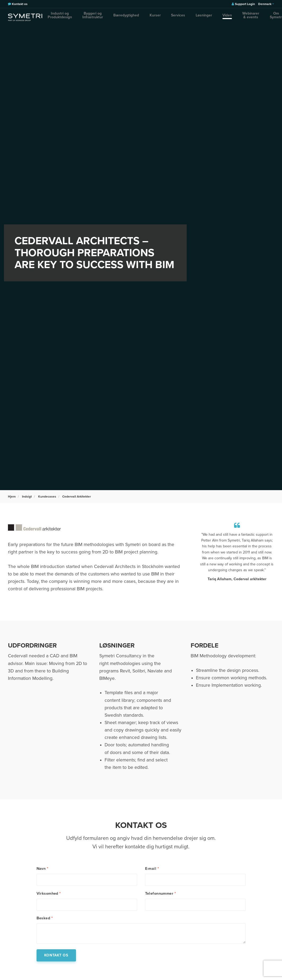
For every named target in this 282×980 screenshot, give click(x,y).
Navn (42, 869)
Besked (45, 923)
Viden (198, 17)
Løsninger (183, 17)
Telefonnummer (161, 896)
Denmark (266, 4)
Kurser (151, 17)
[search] (265, 17)
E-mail (152, 869)
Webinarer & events (220, 17)
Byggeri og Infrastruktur (100, 17)
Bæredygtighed (132, 17)
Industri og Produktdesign (62, 17)
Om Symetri (246, 17)
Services (166, 17)
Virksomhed (49, 896)
